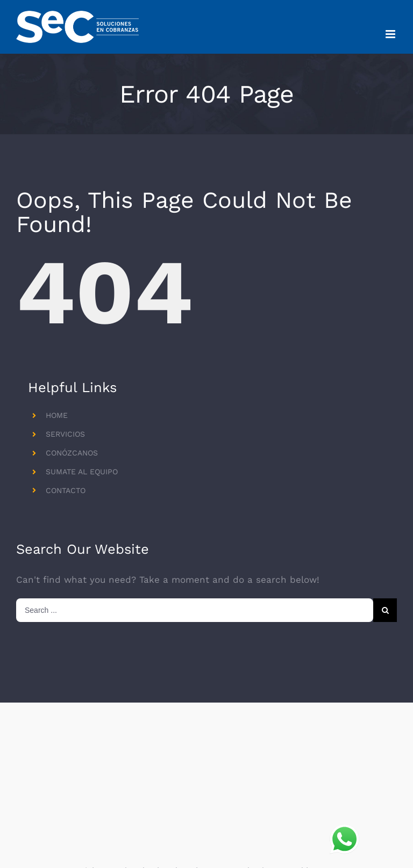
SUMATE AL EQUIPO (82, 472)
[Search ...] (195, 610)
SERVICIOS (65, 434)
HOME (57, 415)
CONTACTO (66, 490)
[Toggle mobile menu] (391, 34)
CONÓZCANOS (72, 453)
